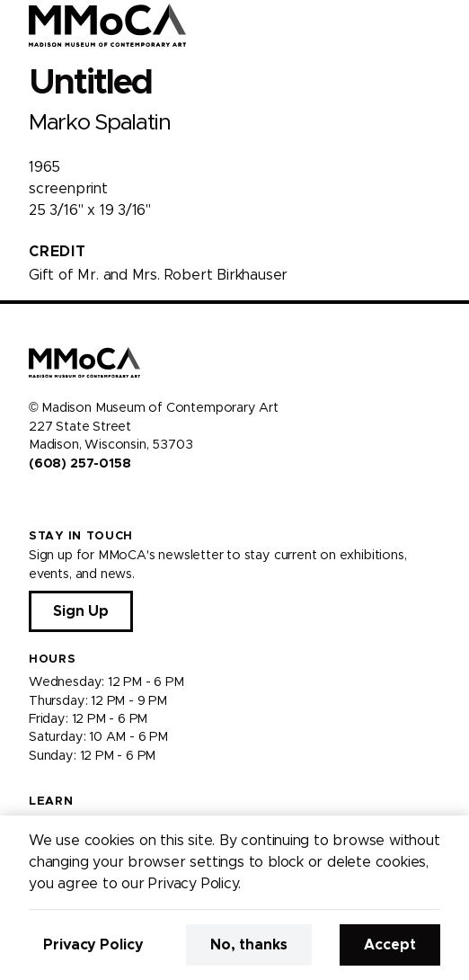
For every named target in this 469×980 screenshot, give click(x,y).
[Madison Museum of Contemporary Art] (107, 25)
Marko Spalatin (100, 123)
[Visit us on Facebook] (36, 502)
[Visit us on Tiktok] (101, 502)
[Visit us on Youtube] (79, 502)
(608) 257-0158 (80, 464)
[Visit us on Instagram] (58, 502)
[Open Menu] (445, 25)
